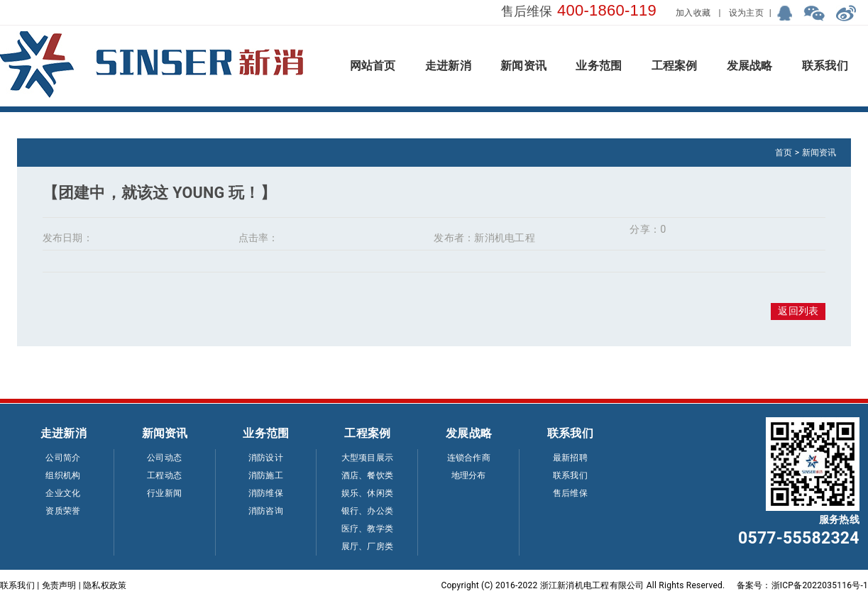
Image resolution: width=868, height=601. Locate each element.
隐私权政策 (105, 585)
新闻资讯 (819, 153)
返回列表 (798, 311)
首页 (784, 153)
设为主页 (746, 13)
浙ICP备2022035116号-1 (820, 585)
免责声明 (59, 585)
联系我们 (17, 585)
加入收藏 (693, 13)
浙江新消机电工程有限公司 (592, 585)
